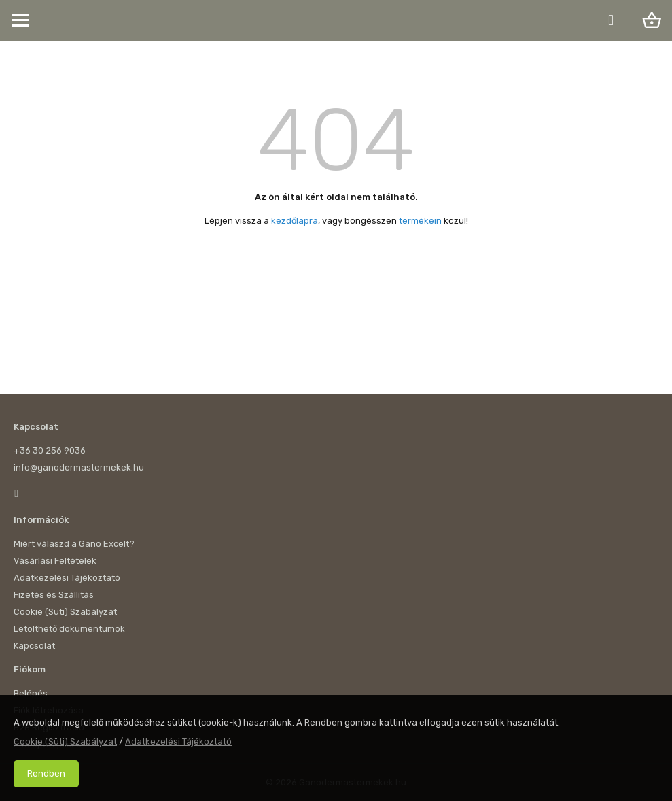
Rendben (46, 773)
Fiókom (30, 669)
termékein (420, 221)
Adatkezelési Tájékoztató (67, 578)
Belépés (31, 693)
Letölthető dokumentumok (69, 629)
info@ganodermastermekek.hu (79, 467)
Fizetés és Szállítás (54, 595)
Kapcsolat (36, 427)
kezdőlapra (295, 221)
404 (336, 140)
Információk (41, 520)
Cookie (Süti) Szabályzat (65, 612)
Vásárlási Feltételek (55, 561)
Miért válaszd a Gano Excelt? (74, 544)
